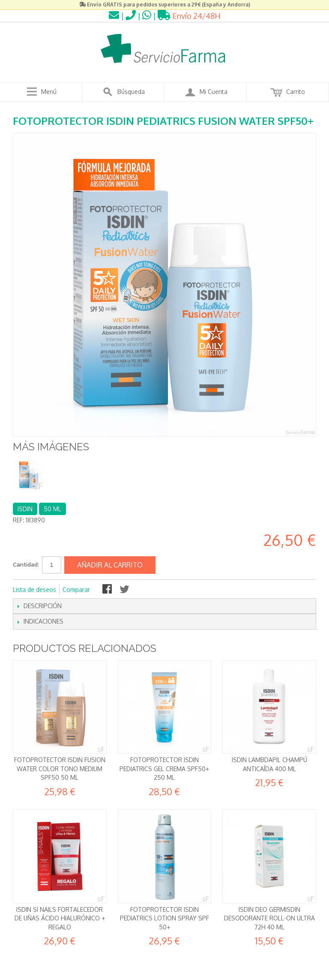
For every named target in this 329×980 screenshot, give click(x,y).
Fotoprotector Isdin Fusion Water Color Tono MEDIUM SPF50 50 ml (60, 769)
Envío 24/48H (189, 16)
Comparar (76, 590)
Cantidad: (26, 565)
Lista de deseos (34, 590)
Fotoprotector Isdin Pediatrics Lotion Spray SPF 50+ (164, 918)
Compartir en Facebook (108, 590)
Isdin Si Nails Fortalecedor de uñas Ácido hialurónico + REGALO (60, 918)
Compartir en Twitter (125, 590)
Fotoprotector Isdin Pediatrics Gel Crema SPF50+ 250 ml (164, 769)
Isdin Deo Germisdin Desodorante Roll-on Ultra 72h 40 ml (269, 918)
